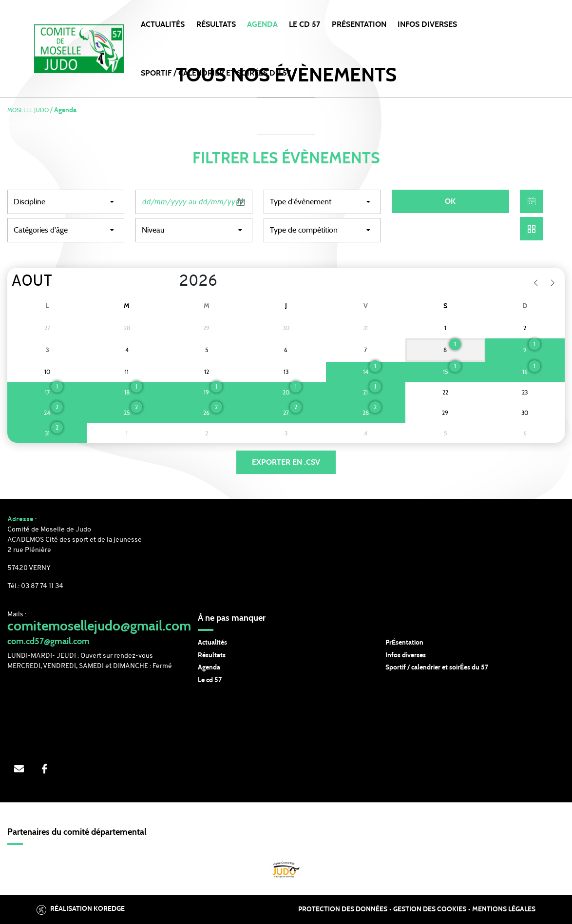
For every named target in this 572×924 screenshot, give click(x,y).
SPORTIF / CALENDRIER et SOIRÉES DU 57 (216, 73)
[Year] (171, 282)
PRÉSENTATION (359, 24)
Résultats (216, 24)
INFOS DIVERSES (427, 24)
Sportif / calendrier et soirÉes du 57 (437, 668)
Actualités (163, 24)
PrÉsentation (404, 643)
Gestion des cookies (430, 909)
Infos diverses (406, 655)
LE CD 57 (305, 24)
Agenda (262, 24)
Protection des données (343, 909)
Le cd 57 (210, 680)
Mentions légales (504, 909)
